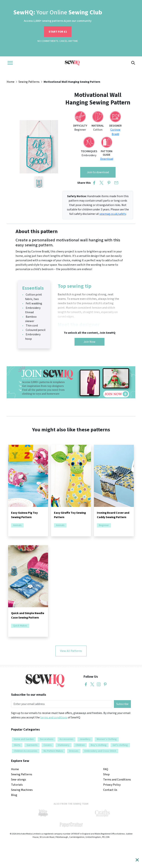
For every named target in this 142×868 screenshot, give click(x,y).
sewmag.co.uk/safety (113, 214)
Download (107, 159)
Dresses (74, 751)
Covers (48, 745)
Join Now (89, 342)
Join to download (98, 172)
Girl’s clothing (120, 745)
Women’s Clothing (107, 739)
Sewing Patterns (29, 82)
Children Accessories (26, 751)
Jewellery (85, 739)
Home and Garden (24, 739)
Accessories (66, 739)
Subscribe (122, 704)
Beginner (104, 525)
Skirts (17, 745)
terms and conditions (54, 717)
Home (11, 82)
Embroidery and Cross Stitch (100, 751)
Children (80, 745)
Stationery (64, 745)
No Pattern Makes (53, 751)
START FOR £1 (58, 32)
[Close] (137, 860)
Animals (17, 525)
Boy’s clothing (99, 745)
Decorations (47, 739)
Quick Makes (20, 626)
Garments (32, 745)
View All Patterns (71, 651)
